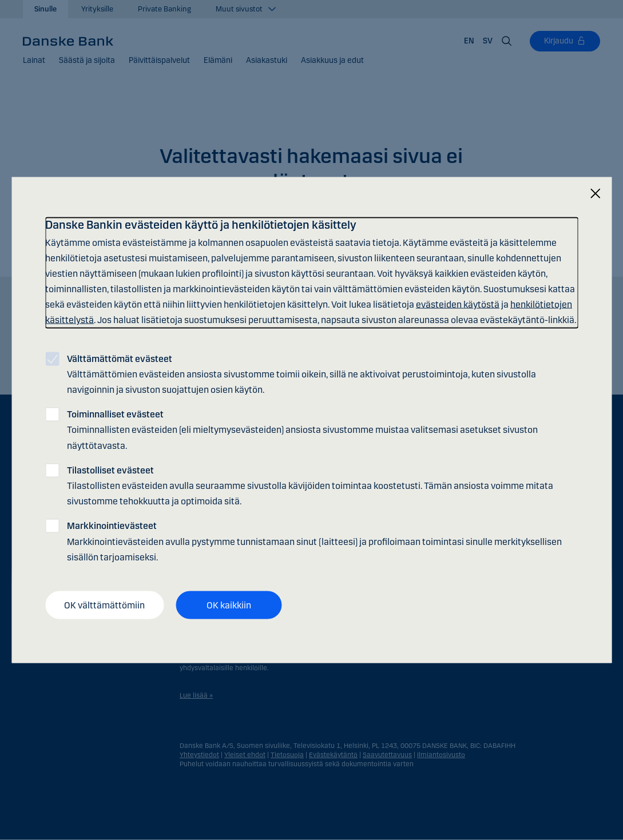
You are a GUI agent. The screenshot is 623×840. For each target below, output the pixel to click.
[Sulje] (595, 194)
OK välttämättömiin (104, 605)
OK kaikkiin (229, 605)
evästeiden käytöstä (458, 304)
